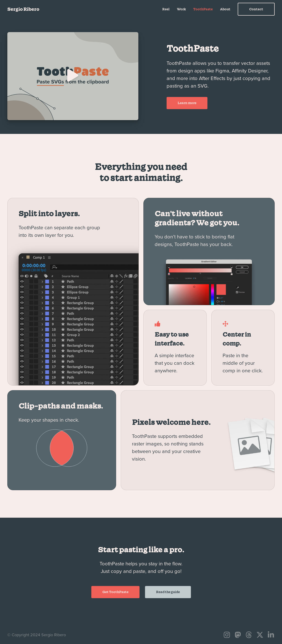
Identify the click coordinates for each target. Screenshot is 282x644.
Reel (166, 9)
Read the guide (168, 592)
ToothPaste (203, 9)
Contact (256, 9)
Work (181, 9)
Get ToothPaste (115, 592)
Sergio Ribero (23, 9)
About (225, 9)
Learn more (187, 103)
